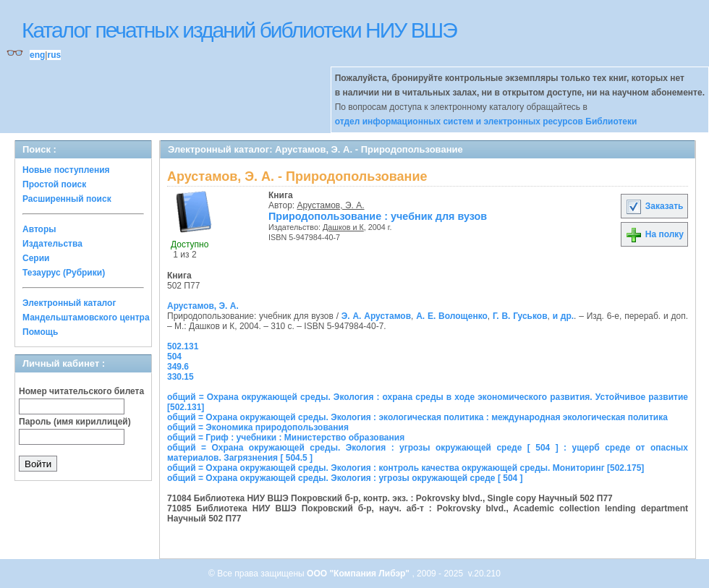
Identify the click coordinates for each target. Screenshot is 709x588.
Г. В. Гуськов (520, 316)
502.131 (183, 346)
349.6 (178, 367)
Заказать (654, 206)
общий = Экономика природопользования (258, 427)
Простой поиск (54, 184)
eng (37, 55)
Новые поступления (66, 170)
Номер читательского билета (81, 391)
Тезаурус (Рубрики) (64, 273)
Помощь (40, 332)
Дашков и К (343, 227)
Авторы (39, 229)
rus (54, 55)
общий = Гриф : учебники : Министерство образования (286, 438)
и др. (563, 316)
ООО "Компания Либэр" (359, 574)
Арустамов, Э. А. (331, 205)
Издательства (52, 244)
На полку (654, 234)
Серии (36, 258)
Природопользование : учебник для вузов (378, 216)
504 (174, 357)
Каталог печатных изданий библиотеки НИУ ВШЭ (239, 30)
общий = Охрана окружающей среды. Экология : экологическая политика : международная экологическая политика (417, 417)
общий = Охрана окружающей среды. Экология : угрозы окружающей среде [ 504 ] (345, 478)
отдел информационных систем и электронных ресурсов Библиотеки (486, 122)
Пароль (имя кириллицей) (75, 422)
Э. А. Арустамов (376, 316)
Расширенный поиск (67, 199)
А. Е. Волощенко (452, 316)
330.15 (181, 377)
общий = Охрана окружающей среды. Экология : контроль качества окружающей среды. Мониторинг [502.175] (406, 468)
